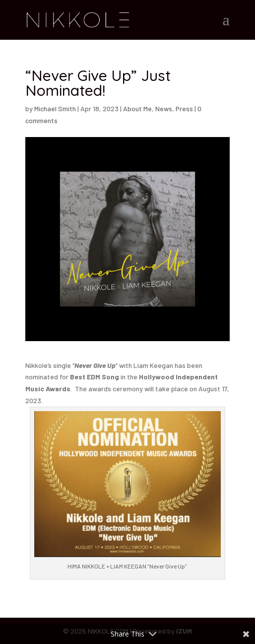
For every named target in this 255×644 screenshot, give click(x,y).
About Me (137, 108)
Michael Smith (55, 108)
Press (184, 108)
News (164, 108)
